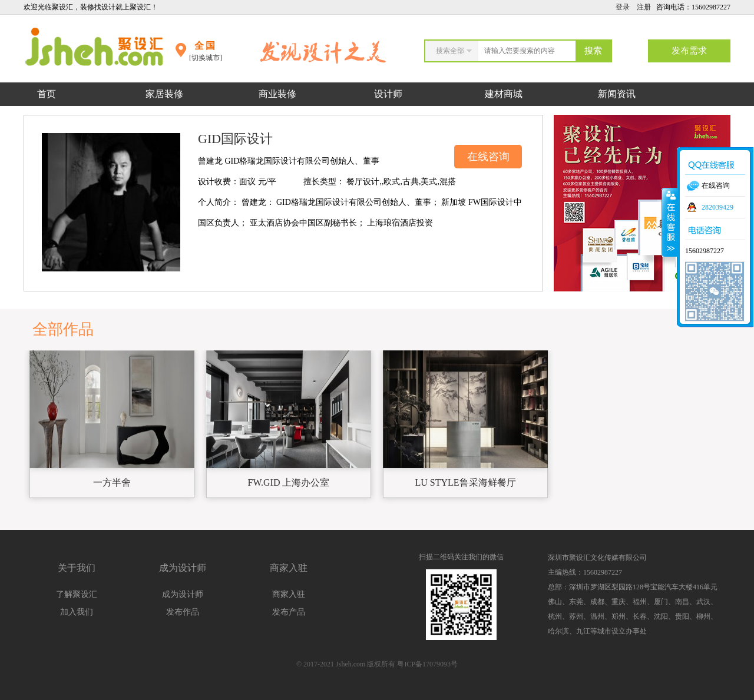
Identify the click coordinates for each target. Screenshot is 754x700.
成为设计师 (183, 594)
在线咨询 (488, 157)
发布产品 (289, 612)
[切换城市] (206, 58)
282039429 (717, 207)
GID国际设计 (235, 139)
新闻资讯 (617, 94)
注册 (644, 7)
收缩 (670, 222)
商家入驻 (289, 594)
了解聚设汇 (77, 594)
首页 (47, 94)
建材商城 (504, 94)
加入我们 (77, 612)
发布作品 (183, 612)
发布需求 (689, 51)
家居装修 (164, 94)
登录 (623, 7)
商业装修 (277, 94)
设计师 (389, 94)
